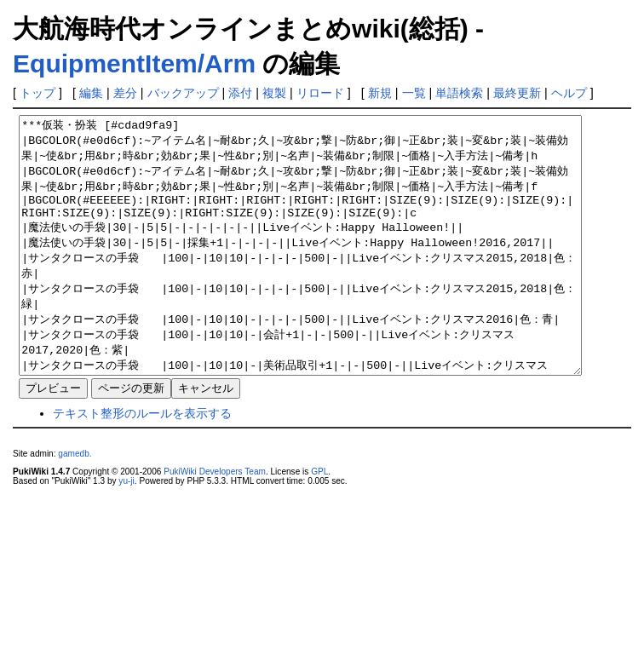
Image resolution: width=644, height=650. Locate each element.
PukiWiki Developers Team (215, 523)
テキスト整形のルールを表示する (142, 464)
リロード (320, 93)
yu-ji (126, 532)
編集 (91, 93)
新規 (380, 93)
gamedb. (75, 505)
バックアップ (183, 93)
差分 (125, 93)
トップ (37, 93)
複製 (274, 93)
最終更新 (517, 93)
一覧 (414, 93)
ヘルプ (569, 93)
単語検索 (459, 93)
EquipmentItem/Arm (134, 63)
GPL (319, 523)
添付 (240, 93)
